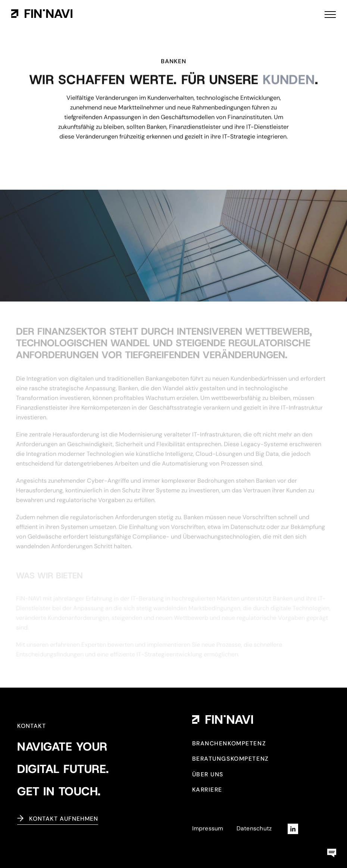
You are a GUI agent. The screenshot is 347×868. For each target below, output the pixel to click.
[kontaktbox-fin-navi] (332, 848)
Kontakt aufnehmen (63, 819)
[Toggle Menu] (330, 15)
